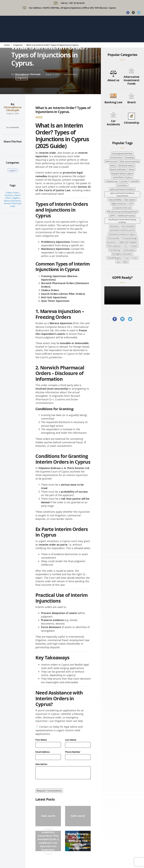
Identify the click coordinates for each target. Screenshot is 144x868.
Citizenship (131, 123)
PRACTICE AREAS (91, 25)
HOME (56, 25)
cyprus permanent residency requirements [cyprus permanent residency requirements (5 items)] (122, 194)
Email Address (43, 752)
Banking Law (113, 102)
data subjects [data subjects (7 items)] (130, 200)
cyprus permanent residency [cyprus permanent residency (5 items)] (122, 189)
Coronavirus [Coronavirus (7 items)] (122, 185)
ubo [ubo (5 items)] (118, 262)
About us (113, 80)
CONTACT (121, 25)
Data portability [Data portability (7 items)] (115, 200)
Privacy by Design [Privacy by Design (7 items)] (130, 238)
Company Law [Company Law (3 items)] (112, 181)
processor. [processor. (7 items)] (112, 242)
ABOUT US (70, 25)
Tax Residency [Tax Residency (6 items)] (129, 250)
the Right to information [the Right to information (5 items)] (122, 254)
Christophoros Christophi (28, 74)
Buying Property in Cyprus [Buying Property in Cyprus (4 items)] (122, 173)
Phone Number (73, 752)
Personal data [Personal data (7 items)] (113, 238)
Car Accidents (113, 123)
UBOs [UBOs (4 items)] (125, 262)
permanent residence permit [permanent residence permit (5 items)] (122, 230)
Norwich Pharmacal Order (13, 205)
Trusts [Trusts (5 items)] (134, 258)
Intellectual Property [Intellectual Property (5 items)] (126, 216)
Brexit (131, 102)
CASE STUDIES (61, 33)
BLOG (108, 25)
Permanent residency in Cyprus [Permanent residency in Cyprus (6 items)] (122, 234)
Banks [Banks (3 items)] (113, 165)
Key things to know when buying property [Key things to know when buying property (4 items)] (122, 221)
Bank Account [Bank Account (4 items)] (111, 161)
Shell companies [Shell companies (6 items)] (114, 246)
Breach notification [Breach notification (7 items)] (118, 169)
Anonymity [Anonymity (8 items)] (130, 157)
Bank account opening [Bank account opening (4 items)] (129, 161)
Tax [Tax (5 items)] (126, 246)
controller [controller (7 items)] (135, 181)
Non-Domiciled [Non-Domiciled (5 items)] (128, 226)
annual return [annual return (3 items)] (116, 157)
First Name (41, 740)
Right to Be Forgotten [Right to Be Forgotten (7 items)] (128, 242)
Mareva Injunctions (12, 201)
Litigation (18, 45)
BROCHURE (82, 33)
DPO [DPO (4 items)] (131, 204)
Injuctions (9, 195)
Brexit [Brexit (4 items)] (132, 169)
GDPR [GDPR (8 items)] (112, 216)
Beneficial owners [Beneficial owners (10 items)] (126, 165)
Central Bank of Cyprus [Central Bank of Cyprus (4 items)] (122, 177)
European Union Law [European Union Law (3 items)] (122, 208)
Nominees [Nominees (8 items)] (114, 226)
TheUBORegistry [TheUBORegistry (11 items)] (114, 258)
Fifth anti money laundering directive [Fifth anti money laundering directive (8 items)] (122, 212)
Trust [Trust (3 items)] (126, 258)
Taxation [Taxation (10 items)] (134, 246)
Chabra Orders (12, 193)
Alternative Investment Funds (131, 80)
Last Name (71, 740)
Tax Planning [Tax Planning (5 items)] (115, 250)
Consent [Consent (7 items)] (124, 181)
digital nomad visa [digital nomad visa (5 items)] (119, 204)
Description (41, 764)
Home (7, 45)
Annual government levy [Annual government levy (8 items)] (122, 153)
